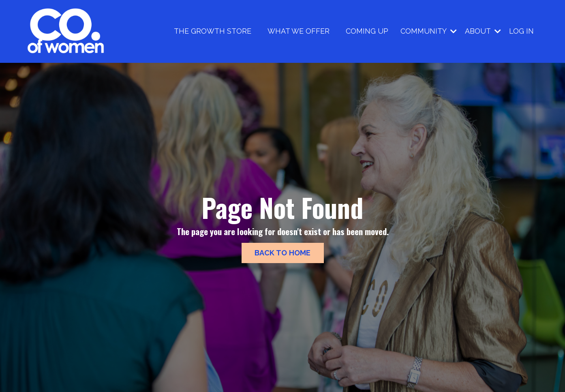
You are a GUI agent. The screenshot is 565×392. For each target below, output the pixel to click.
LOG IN (521, 31)
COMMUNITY (429, 31)
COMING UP (367, 31)
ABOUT (483, 31)
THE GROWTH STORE (213, 31)
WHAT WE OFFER (299, 31)
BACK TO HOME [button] (283, 253)
